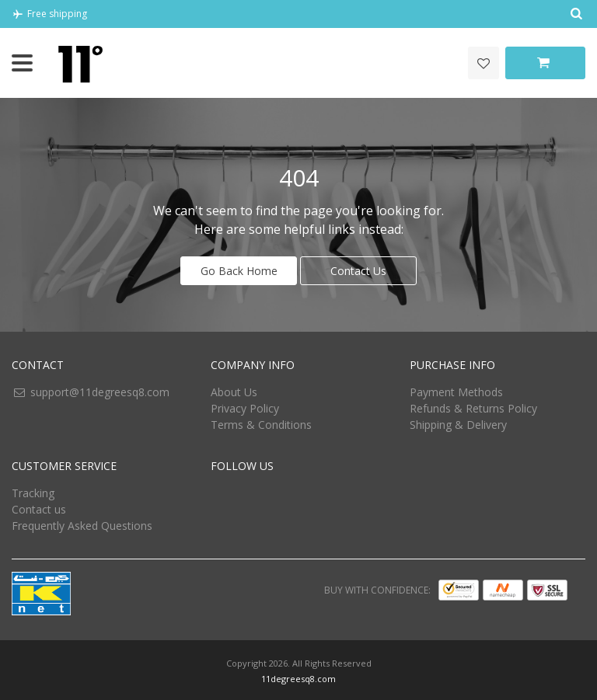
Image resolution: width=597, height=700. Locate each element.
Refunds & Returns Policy (473, 406)
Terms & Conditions (261, 422)
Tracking (33, 491)
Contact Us (358, 268)
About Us (234, 390)
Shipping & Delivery (458, 422)
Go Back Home (239, 268)
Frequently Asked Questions (82, 523)
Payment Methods (456, 390)
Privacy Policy (245, 406)
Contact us (39, 507)
